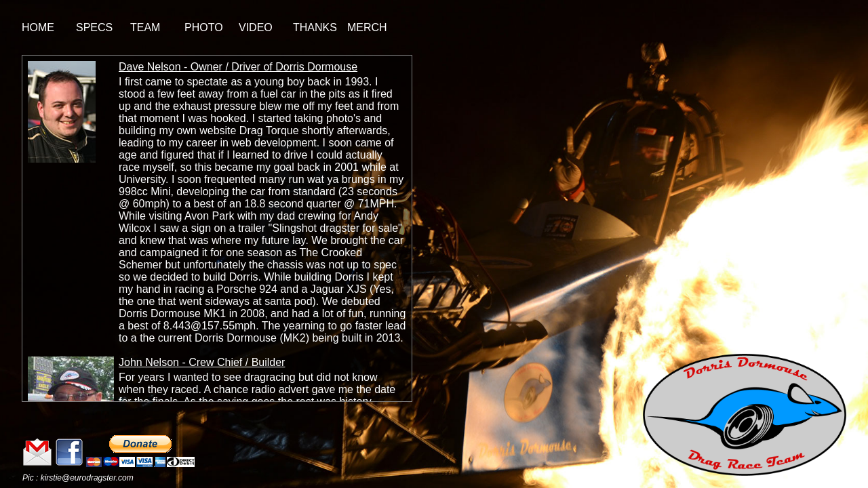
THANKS (315, 27)
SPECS (94, 27)
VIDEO (256, 27)
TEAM (145, 27)
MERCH (367, 27)
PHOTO (204, 27)
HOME (38, 27)
